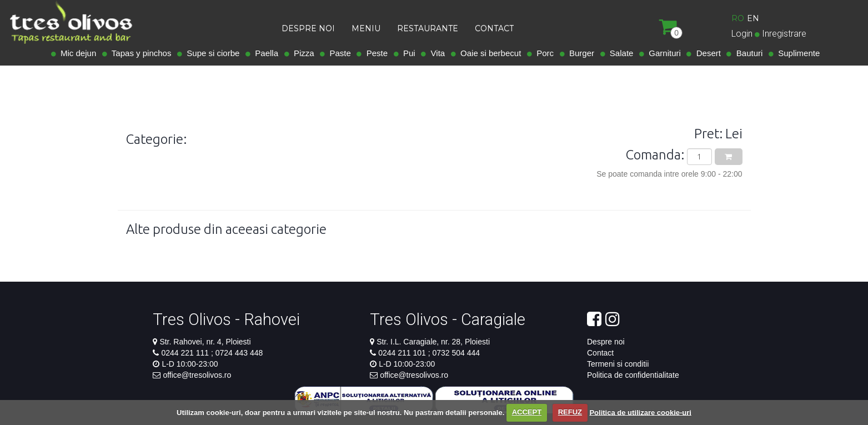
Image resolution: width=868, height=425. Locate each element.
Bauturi (747, 53)
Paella (264, 53)
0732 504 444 (455, 353)
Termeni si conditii (618, 364)
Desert (706, 53)
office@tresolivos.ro (197, 375)
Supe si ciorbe (211, 53)
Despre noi (606, 342)
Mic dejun (76, 53)
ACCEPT (527, 412)
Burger (579, 53)
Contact (600, 353)
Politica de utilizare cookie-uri (640, 412)
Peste (375, 53)
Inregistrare (784, 34)
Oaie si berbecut (489, 53)
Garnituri (663, 53)
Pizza (302, 53)
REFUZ (570, 412)
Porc (543, 53)
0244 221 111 (186, 353)
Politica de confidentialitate (633, 375)
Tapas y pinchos (139, 53)
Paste (338, 53)
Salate (619, 53)
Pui (407, 53)
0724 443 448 (238, 353)
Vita (435, 53)
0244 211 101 (403, 353)
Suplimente (797, 53)
